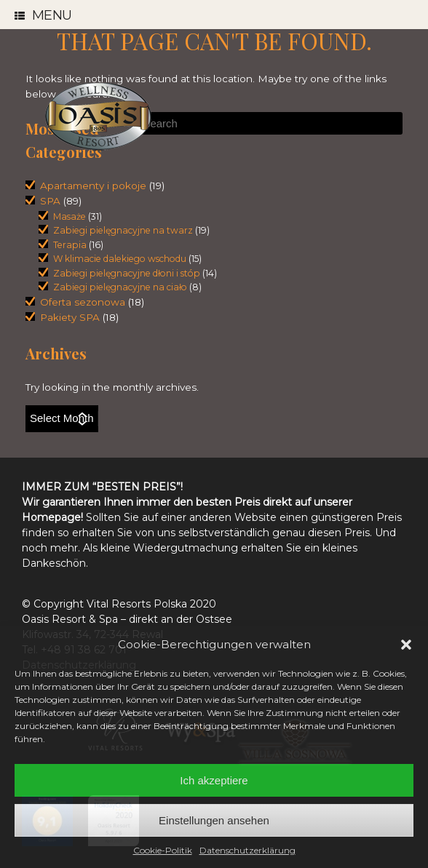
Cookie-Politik (163, 850)
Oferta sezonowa (83, 302)
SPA (50, 201)
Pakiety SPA (70, 317)
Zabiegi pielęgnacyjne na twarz (123, 230)
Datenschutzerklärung (247, 850)
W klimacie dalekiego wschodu (120, 259)
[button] (406, 645)
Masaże (70, 216)
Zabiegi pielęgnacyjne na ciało (120, 287)
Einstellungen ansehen (214, 820)
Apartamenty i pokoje (93, 186)
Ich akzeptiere (214, 780)
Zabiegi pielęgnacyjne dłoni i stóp (127, 273)
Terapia (70, 245)
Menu (43, 16)
